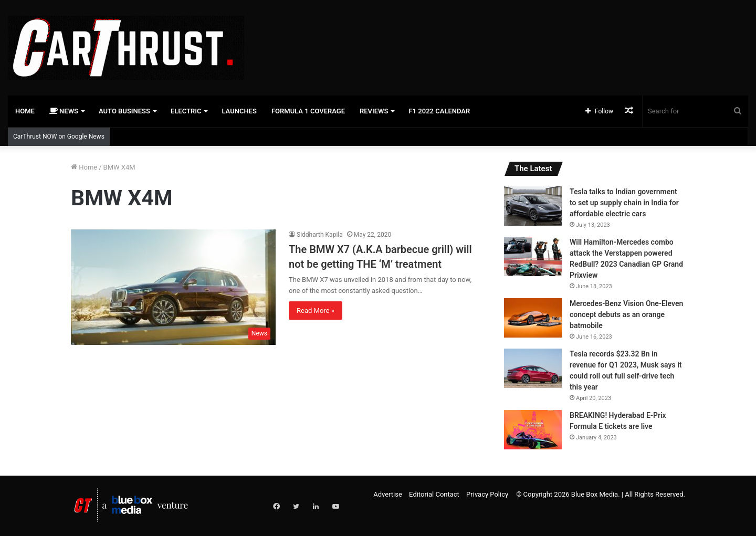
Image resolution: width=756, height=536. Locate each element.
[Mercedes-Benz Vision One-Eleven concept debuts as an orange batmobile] (533, 318)
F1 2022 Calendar (439, 111)
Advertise (388, 494)
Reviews (374, 111)
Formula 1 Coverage (308, 111)
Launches (239, 111)
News (64, 111)
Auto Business (124, 111)
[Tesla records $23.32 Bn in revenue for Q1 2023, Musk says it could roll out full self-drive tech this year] (533, 368)
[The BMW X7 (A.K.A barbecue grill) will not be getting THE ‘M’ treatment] (173, 287)
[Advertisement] (504, 34)
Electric (186, 111)
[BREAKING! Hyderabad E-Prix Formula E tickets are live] (533, 430)
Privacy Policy (487, 494)
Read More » (316, 311)
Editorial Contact (434, 494)
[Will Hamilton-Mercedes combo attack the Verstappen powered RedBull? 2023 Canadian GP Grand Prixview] (533, 256)
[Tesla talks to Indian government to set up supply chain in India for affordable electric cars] (533, 206)
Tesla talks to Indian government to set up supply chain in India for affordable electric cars (624, 203)
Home (25, 111)
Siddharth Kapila (320, 235)
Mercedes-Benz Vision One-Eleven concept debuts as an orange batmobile (626, 314)
